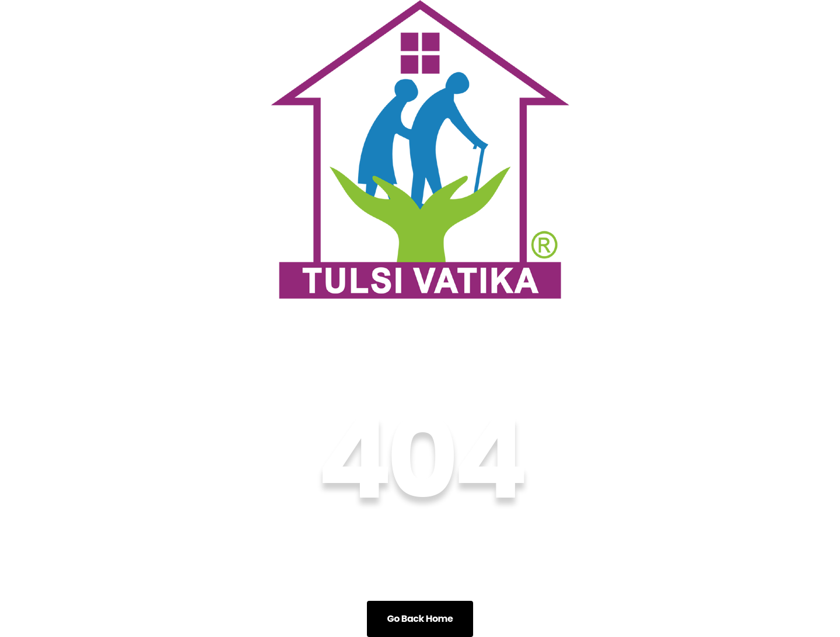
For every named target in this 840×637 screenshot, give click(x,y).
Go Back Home (420, 619)
